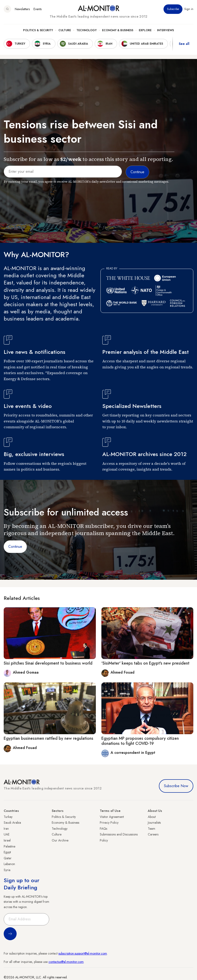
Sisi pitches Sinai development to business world (48, 663)
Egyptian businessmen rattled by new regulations (48, 738)
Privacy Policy (109, 823)
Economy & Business (118, 30)
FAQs (103, 829)
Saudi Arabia (12, 823)
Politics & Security (38, 30)
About (152, 817)
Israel (7, 840)
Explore (145, 30)
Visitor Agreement (112, 817)
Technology (86, 30)
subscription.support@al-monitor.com (83, 953)
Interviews (165, 30)
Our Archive (60, 840)
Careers (153, 834)
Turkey (8, 817)
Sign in (189, 9)
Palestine (9, 846)
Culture (65, 30)
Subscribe (173, 9)
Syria (7, 870)
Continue (15, 547)
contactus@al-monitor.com (66, 962)
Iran (6, 829)
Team (152, 829)
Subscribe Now (176, 786)
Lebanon (9, 864)
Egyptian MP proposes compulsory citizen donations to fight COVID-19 (140, 741)
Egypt (7, 852)
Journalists (154, 823)
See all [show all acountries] (184, 44)
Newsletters (22, 9)
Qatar (8, 858)
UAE (7, 834)
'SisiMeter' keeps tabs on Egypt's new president (145, 663)
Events (38, 9)
